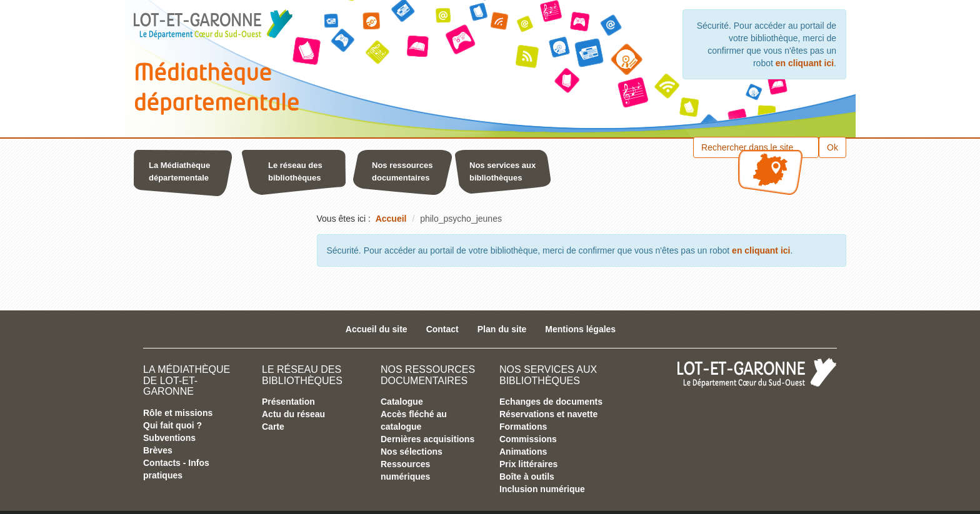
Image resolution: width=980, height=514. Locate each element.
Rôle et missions (178, 413)
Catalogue (402, 402)
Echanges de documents (551, 402)
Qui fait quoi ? (172, 425)
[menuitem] (186, 175)
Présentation (288, 402)
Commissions (528, 439)
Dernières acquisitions (427, 439)
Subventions (169, 438)
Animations (523, 452)
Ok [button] (832, 147)
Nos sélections (412, 452)
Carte (273, 427)
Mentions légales (580, 329)
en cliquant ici (805, 63)
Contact (442, 329)
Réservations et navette (548, 414)
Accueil (391, 219)
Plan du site (502, 329)
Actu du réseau (293, 414)
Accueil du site (377, 329)
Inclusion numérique (542, 489)
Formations (523, 427)
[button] (196, 175)
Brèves (158, 450)
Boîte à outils (527, 477)
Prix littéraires (528, 464)
